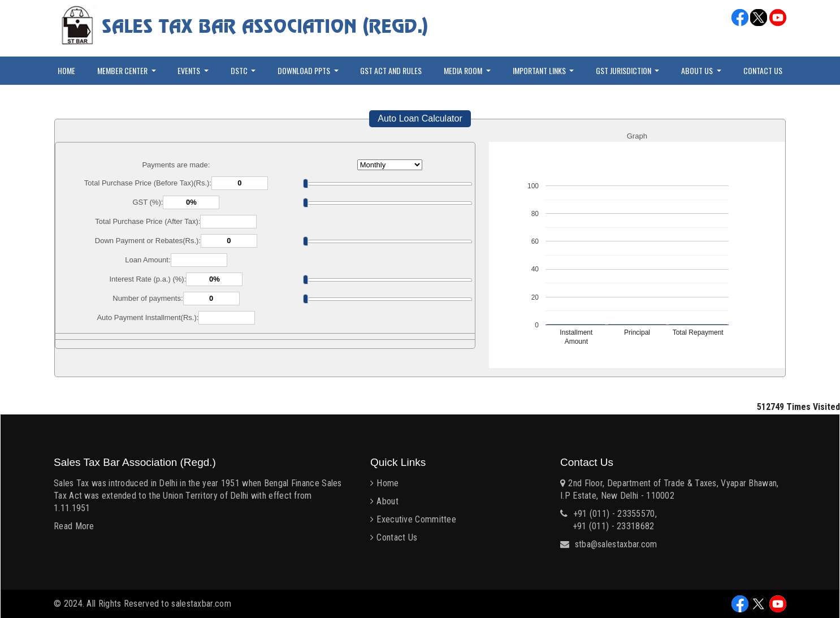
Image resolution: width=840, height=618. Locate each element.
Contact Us (763, 70)
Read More (74, 526)
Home (66, 70)
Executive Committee (416, 519)
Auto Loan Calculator (420, 118)
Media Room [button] (464, 70)
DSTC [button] (240, 70)
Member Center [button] (123, 70)
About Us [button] (698, 70)
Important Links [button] (540, 70)
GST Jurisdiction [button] (624, 70)
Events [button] (190, 70)
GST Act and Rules (391, 70)
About (387, 501)
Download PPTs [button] (305, 70)
